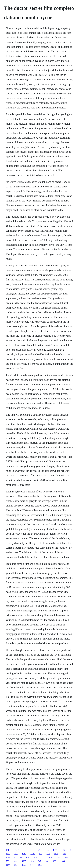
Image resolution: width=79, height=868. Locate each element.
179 (41, 854)
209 (51, 857)
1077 (8, 857)
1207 (33, 854)
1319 (8, 850)
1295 (24, 861)
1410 (56, 854)
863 (71, 850)
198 (55, 861)
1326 (24, 865)
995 (63, 850)
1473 (8, 854)
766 (16, 854)
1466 (40, 865)
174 (48, 854)
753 (8, 861)
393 (16, 865)
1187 (17, 850)
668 (47, 850)
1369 (55, 850)
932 (67, 857)
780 (32, 850)
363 (35, 857)
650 (28, 857)
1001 (16, 861)
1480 (24, 854)
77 (21, 857)
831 (47, 861)
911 (32, 865)
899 (24, 850)
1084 (63, 861)
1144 (8, 865)
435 (64, 854)
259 (39, 850)
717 (43, 857)
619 (32, 861)
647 (40, 861)
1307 (59, 857)
